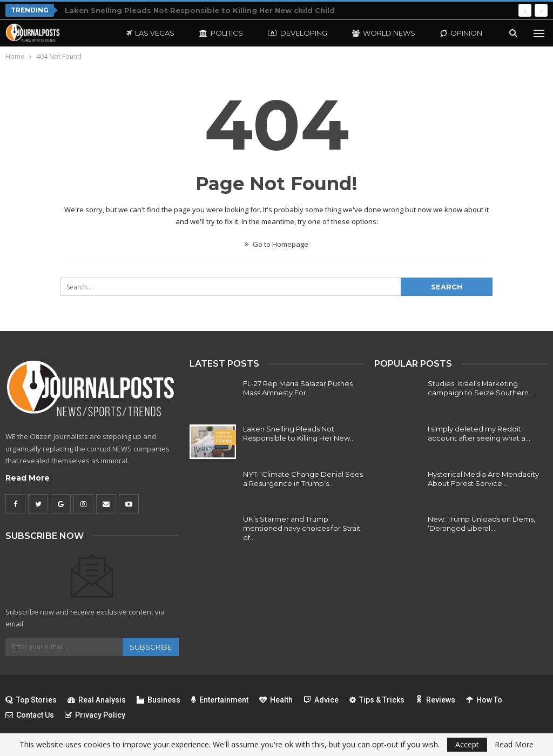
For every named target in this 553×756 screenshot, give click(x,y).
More (451, 33)
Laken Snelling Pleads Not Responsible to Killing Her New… (299, 433)
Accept (467, 744)
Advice (321, 700)
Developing (298, 33)
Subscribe (151, 647)
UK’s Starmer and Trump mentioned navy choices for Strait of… (302, 528)
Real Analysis (97, 700)
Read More (28, 478)
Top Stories (31, 700)
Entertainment (220, 700)
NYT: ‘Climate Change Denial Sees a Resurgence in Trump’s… (303, 479)
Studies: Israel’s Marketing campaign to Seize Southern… (481, 388)
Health (276, 700)
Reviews (435, 700)
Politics (221, 33)
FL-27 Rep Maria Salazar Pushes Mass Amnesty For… (298, 388)
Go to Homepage (276, 244)
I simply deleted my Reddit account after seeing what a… (479, 433)
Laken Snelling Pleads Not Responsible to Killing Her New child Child (200, 10)
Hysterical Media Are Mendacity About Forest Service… (483, 479)
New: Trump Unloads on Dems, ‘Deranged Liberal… (481, 524)
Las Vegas (150, 33)
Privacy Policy (95, 715)
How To (484, 700)
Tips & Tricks (377, 700)
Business (159, 700)
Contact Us (30, 715)
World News (384, 33)
